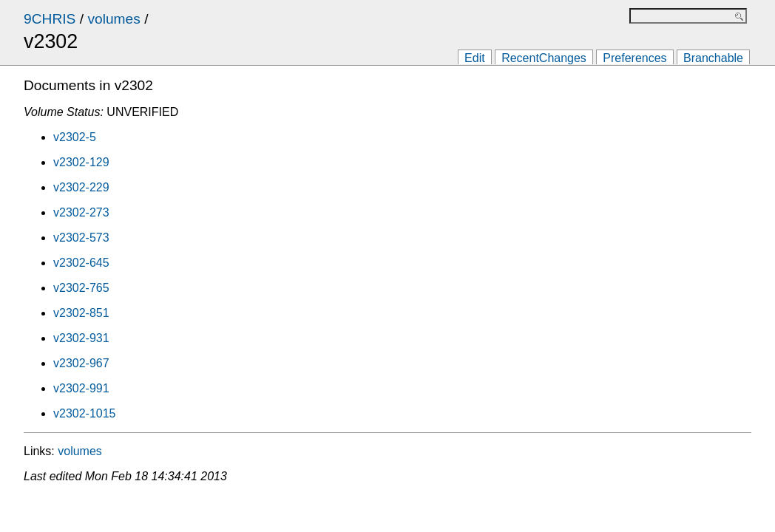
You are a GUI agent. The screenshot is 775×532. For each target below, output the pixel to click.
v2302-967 (81, 363)
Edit (475, 58)
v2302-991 (81, 388)
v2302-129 (81, 162)
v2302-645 (81, 263)
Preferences (634, 58)
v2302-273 (81, 212)
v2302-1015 (85, 413)
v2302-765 (81, 288)
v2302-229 (81, 187)
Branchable (713, 58)
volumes (114, 19)
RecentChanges (544, 58)
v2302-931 (81, 338)
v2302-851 (81, 313)
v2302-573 (81, 238)
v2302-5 (75, 137)
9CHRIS (50, 19)
